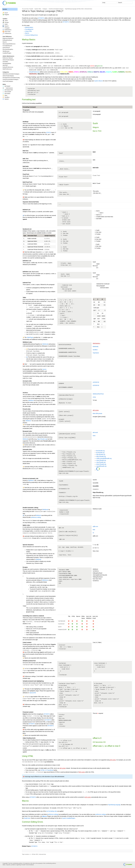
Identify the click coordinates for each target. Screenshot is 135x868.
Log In (6, 13)
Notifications (7, 30)
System (5, 9)
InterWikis (5, 62)
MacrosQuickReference (9, 44)
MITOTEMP (7, 92)
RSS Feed (6, 32)
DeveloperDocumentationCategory (12, 78)
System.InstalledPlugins (69, 818)
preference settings (53, 814)
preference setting (36, 517)
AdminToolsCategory (8, 60)
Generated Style (32, 236)
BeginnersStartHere (8, 38)
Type (25, 236)
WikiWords (45, 344)
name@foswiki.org (101, 466)
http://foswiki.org (101, 455)
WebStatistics (97, 343)
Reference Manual (8, 58)
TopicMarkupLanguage (71, 9)
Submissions (8, 88)
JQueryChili (33, 693)
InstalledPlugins (7, 53)
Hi (93, 533)
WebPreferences (7, 69)
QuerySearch (6, 48)
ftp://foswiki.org (100, 453)
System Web (38, 9)
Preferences (7, 33)
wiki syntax (96, 410)
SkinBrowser (6, 51)
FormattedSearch (7, 46)
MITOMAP (6, 86)
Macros (27, 33)
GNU (94, 436)
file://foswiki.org (100, 451)
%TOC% (48, 132)
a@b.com (95, 526)
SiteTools (5, 65)
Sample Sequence (50, 236)
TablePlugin (30, 337)
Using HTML (28, 31)
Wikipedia (38, 559)
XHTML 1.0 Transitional (47, 770)
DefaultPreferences (34, 72)
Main (5, 95)
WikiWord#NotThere (98, 394)
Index (5, 24)
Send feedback (30, 865)
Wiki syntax (82, 772)
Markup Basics (29, 27)
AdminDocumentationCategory (11, 74)
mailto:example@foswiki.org (104, 458)
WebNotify (96, 347)
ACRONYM (96, 382)
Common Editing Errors (31, 35)
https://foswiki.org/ (42, 439)
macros (44, 369)
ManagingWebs (7, 63)
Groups (6, 22)
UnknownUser (88, 9)
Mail (94, 530)
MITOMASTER (8, 90)
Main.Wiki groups (97, 413)
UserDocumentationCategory (56, 9)
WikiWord (31, 400)
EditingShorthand (7, 40)
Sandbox (95, 350)
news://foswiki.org (101, 460)
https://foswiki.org (101, 456)
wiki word (95, 432)
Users (5, 21)
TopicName (96, 353)
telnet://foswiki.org (101, 464)
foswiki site (27, 818)
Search (6, 26)
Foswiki (31, 9)
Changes (6, 28)
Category (45, 9)
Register (7, 15)
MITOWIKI (6, 94)
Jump (94, 397)
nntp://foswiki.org (101, 462)
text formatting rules (52, 811)
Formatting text (29, 29)
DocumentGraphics (8, 49)
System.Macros (98, 81)
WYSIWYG (41, 18)
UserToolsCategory (8, 81)
